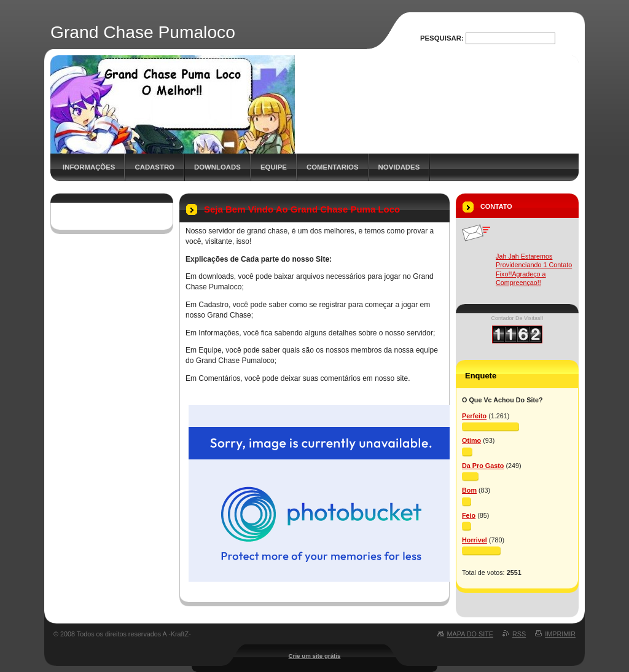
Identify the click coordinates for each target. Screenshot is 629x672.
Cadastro (154, 167)
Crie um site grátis (315, 656)
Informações (89, 167)
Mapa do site (470, 634)
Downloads (217, 167)
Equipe (274, 167)
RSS (519, 634)
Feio (469, 515)
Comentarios (333, 167)
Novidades (399, 167)
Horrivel (475, 540)
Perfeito (474, 416)
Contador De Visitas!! (518, 318)
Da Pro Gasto (483, 466)
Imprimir (560, 634)
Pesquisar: (442, 38)
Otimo (471, 440)
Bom (469, 490)
